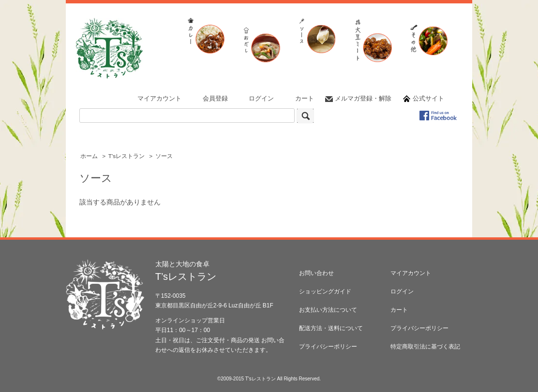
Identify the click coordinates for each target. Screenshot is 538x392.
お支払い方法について (328, 310)
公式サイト (428, 98)
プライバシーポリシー (328, 347)
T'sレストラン (127, 156)
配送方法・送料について (331, 328)
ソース (164, 156)
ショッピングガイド (325, 291)
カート (305, 98)
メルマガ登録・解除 (363, 98)
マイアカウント (159, 98)
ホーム (89, 156)
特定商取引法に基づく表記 (425, 347)
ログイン (261, 98)
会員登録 (215, 98)
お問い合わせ (316, 273)
